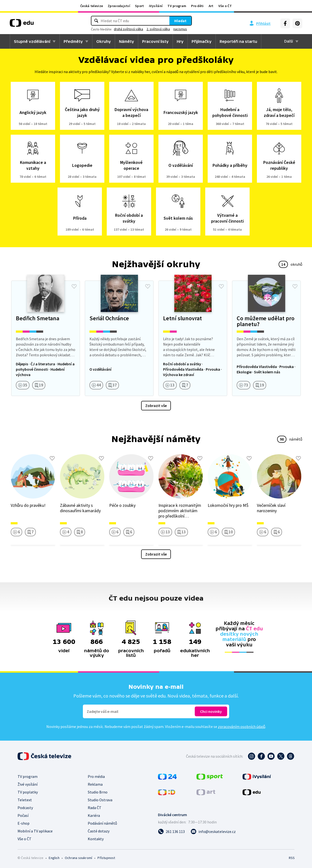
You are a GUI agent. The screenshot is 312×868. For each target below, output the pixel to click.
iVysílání (156, 6)
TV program (177, 6)
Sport (140, 6)
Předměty (73, 41)
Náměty (127, 41)
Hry (180, 41)
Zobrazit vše (156, 406)
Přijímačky (202, 41)
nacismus (180, 29)
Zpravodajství (119, 6)
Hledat (180, 21)
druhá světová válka (128, 29)
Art (211, 6)
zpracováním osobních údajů (242, 726)
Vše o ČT (225, 6)
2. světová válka (158, 29)
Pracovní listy (155, 41)
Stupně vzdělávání (32, 41)
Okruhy (104, 41)
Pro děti (197, 6)
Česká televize (92, 6)
